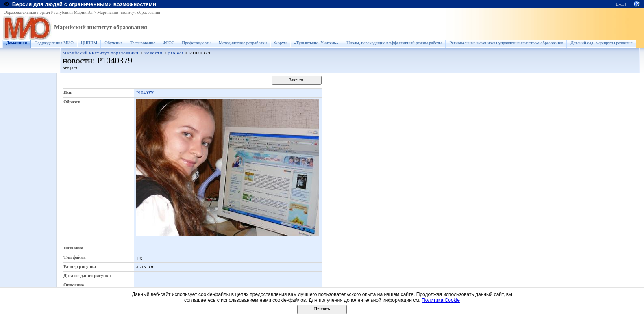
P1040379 (145, 93)
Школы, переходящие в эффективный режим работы (394, 43)
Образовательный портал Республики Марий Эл (48, 12)
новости (153, 53)
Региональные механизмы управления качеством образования (506, 43)
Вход (620, 4)
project (176, 53)
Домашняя (17, 43)
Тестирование (143, 43)
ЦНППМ (89, 43)
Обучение (113, 43)
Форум (280, 43)
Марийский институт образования (129, 12)
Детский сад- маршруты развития (601, 43)
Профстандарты (196, 43)
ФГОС (169, 43)
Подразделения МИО (54, 43)
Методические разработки (243, 43)
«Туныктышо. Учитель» (316, 43)
